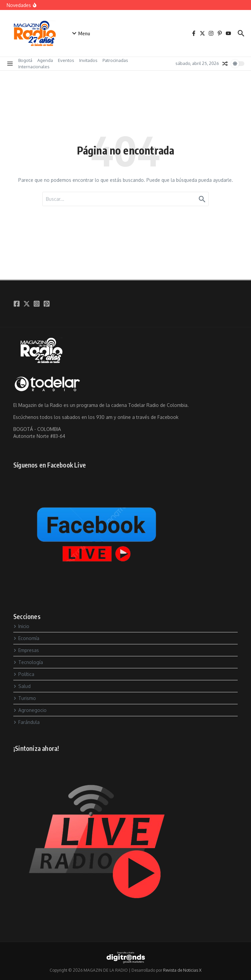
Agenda (45, 60)
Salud (22, 686)
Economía (26, 638)
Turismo (25, 698)
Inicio (21, 626)
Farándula (26, 722)
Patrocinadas (115, 60)
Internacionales (34, 67)
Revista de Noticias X (182, 970)
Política (24, 674)
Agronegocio (30, 710)
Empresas (26, 650)
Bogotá (25, 60)
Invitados (88, 60)
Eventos (66, 60)
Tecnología (28, 662)
